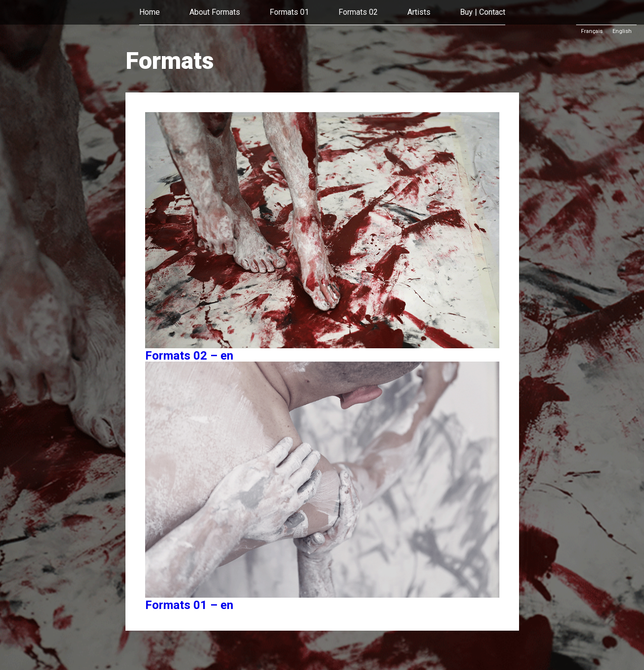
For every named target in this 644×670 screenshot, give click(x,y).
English (622, 31)
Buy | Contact (483, 12)
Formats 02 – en (189, 356)
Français (592, 31)
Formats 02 (358, 12)
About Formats (215, 12)
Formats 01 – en (189, 605)
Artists (419, 12)
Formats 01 (289, 12)
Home (150, 12)
